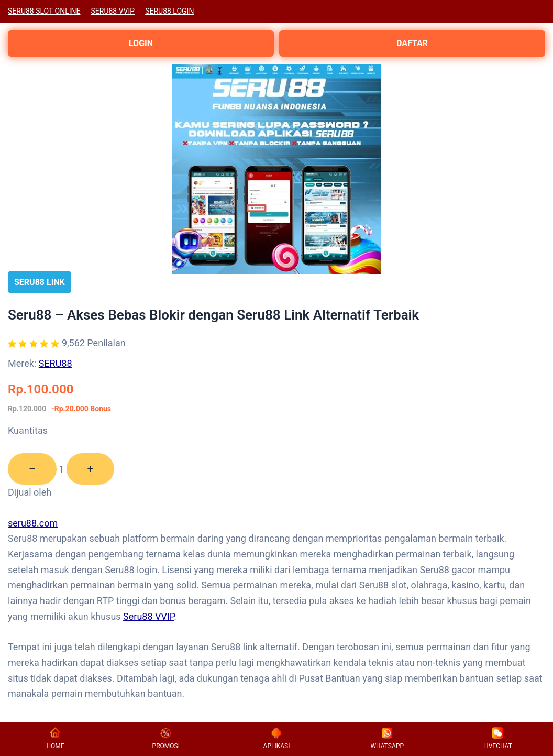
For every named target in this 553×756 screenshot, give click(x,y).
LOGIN (141, 43)
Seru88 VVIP (148, 616)
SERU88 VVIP (113, 11)
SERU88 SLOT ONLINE (44, 11)
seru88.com (33, 523)
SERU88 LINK (40, 282)
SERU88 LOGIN (169, 11)
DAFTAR (412, 43)
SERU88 (56, 363)
